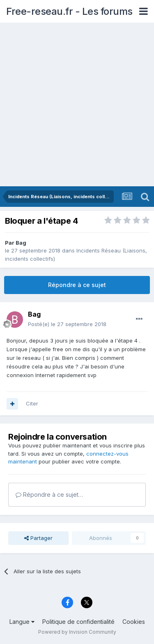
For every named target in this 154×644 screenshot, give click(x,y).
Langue (22, 622)
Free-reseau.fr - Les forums (69, 11)
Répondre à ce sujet (77, 285)
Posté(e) (67, 324)
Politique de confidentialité (78, 622)
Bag (21, 243)
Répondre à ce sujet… (49, 495)
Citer (32, 403)
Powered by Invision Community (77, 632)
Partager (38, 538)
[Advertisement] (77, 105)
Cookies (134, 622)
